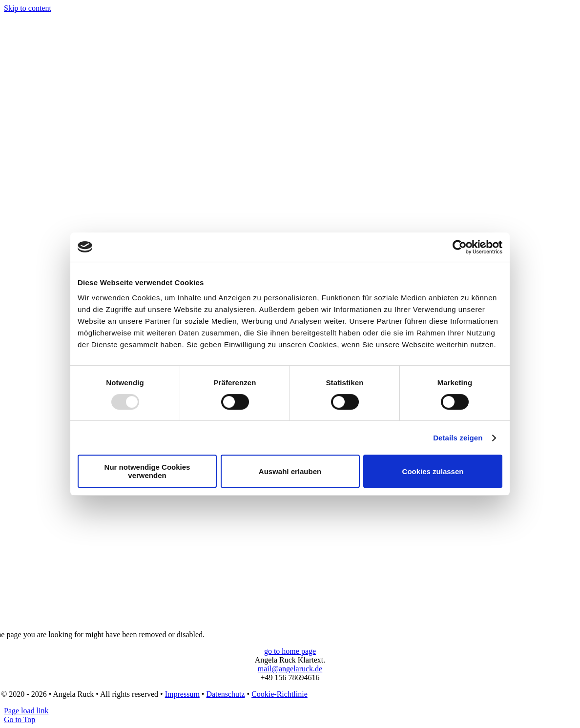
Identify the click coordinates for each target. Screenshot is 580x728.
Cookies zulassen (433, 471)
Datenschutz (225, 694)
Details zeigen (458, 438)
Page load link (26, 711)
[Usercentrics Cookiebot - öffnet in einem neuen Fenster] (460, 247)
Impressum (182, 694)
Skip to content (28, 8)
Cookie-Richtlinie (280, 694)
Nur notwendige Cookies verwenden (147, 471)
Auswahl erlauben (290, 471)
